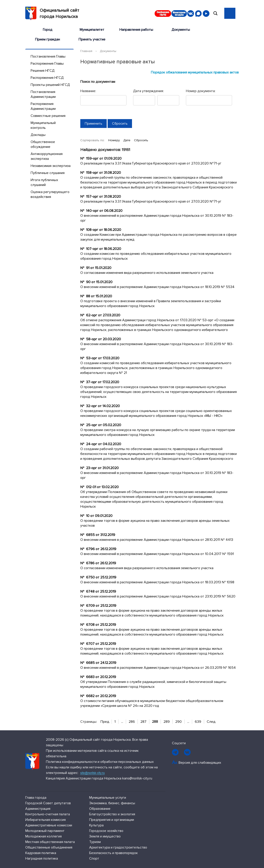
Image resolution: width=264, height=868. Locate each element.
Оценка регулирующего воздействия (50, 194)
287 (143, 722)
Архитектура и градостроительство (118, 847)
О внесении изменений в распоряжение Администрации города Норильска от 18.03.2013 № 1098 (157, 582)
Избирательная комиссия (45, 820)
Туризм (95, 842)
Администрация (38, 809)
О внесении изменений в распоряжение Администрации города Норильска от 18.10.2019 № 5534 (157, 287)
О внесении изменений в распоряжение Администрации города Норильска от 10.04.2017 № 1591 (157, 554)
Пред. (105, 722)
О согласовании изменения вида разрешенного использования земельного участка (147, 273)
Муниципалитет (92, 30)
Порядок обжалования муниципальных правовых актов (195, 72)
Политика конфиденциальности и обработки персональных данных (100, 762)
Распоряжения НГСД (47, 78)
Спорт (94, 858)
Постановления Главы (48, 56)
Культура (96, 825)
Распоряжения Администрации (43, 106)
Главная (86, 51)
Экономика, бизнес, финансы (112, 803)
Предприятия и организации (112, 820)
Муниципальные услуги (108, 798)
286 (132, 722)
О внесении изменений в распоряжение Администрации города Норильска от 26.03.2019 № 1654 (158, 668)
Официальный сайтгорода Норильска (52, 14)
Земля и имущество (105, 836)
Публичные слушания (48, 173)
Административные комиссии (49, 825)
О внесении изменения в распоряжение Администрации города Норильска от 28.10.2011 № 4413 (157, 540)
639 (198, 722)
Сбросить (141, 140)
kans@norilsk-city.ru (137, 778)
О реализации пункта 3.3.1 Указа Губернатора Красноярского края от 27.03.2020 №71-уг (151, 163)
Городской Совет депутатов (48, 803)
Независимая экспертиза (51, 166)
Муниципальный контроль (43, 125)
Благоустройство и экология (112, 814)
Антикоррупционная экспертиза (47, 156)
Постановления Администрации (43, 94)
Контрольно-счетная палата (48, 814)
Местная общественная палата (50, 842)
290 (178, 722)
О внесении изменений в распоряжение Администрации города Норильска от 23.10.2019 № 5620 (158, 596)
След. (211, 722)
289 (167, 722)
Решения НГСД (43, 71)
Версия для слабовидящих (200, 763)
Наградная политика (42, 858)
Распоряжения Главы (47, 64)
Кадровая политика (41, 853)
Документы (181, 30)
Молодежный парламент (45, 831)
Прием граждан (47, 39)
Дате (127, 140)
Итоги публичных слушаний (44, 182)
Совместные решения (48, 116)
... (122, 722)
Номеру (114, 140)
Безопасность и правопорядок (113, 853)
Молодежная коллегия (43, 836)
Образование (100, 809)
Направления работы (136, 30)
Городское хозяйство (106, 831)
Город (48, 30)
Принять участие (92, 39)
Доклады (38, 135)
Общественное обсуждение (43, 144)
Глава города (36, 798)
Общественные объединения (49, 847)
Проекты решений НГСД (50, 85)
